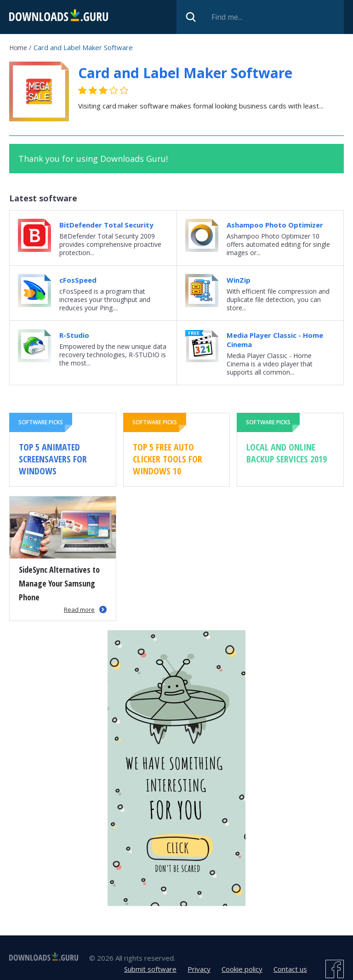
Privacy (199, 969)
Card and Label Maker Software (185, 73)
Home (18, 48)
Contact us (290, 969)
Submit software (150, 969)
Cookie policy (242, 969)
